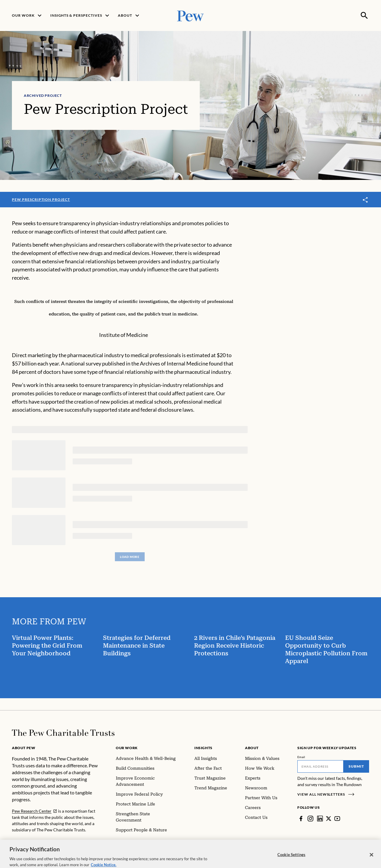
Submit (356, 766)
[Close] (371, 859)
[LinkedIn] (320, 819)
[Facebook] (301, 819)
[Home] (63, 733)
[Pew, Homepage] (190, 15)
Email (301, 757)
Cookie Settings (291, 859)
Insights (203, 748)
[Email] (320, 766)
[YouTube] (337, 819)
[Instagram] (310, 819)
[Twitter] (329, 819)
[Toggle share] (366, 200)
